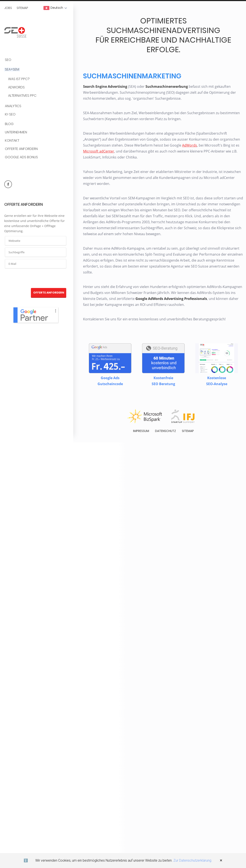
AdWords (16, 87)
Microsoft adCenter (99, 151)
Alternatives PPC (22, 96)
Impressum (141, 430)
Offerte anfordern (21, 149)
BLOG (9, 124)
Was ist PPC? (19, 79)
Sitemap (22, 8)
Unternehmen (16, 132)
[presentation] (36, 278)
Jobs (8, 8)
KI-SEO (10, 114)
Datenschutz (165, 430)
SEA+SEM (12, 70)
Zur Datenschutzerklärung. (193, 860)
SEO (8, 60)
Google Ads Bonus (21, 157)
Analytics (13, 106)
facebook (8, 184)
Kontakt (12, 141)
